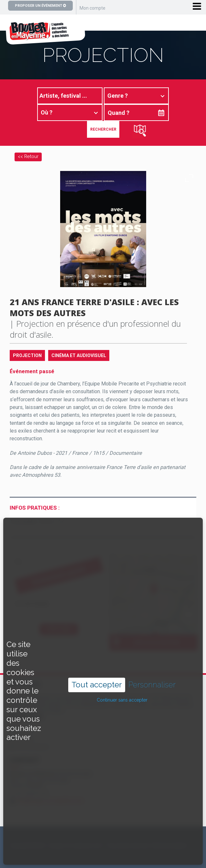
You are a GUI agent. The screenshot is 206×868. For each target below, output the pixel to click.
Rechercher (103, 129)
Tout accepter (97, 658)
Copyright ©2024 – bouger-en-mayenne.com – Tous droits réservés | (80, 845)
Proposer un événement (40, 6)
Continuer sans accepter (122, 673)
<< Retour (28, 156)
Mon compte (92, 8)
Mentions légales (170, 845)
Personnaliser (152, 658)
